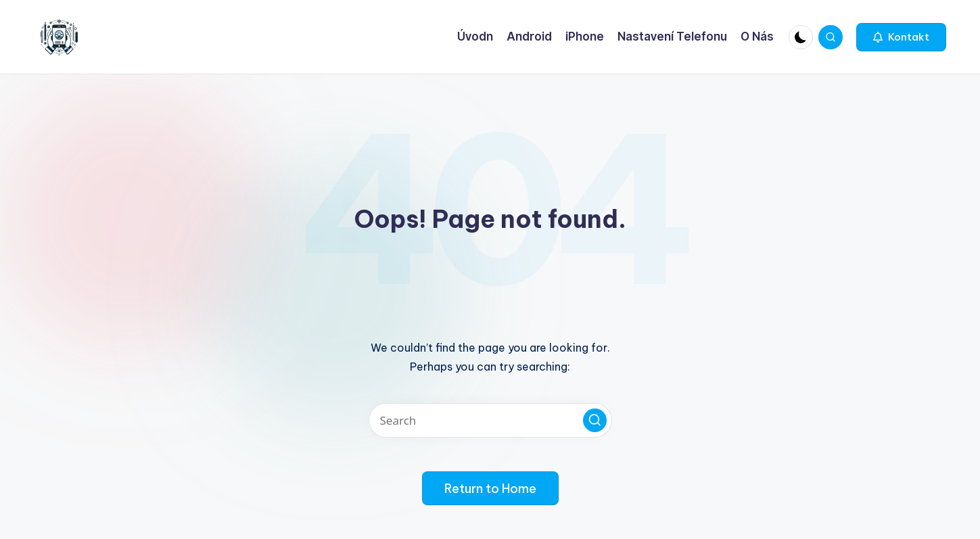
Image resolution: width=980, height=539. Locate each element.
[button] (901, 37)
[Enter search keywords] (490, 420)
